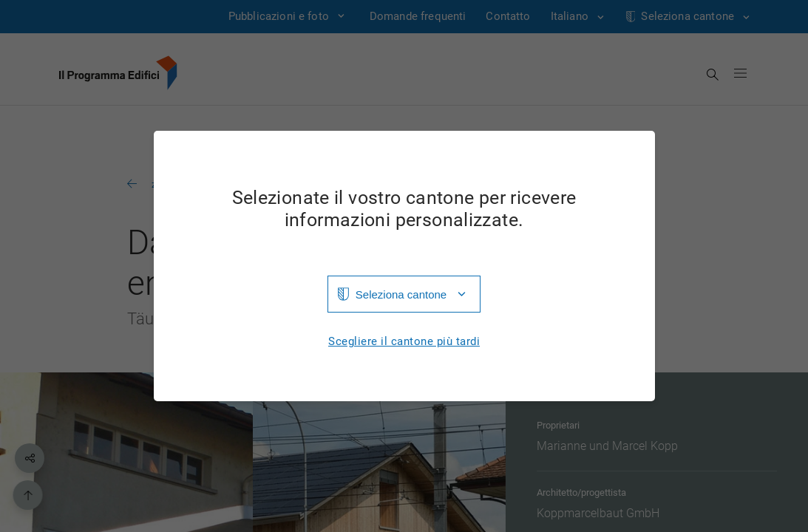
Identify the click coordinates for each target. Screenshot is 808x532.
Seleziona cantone (401, 294)
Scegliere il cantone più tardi (404, 342)
